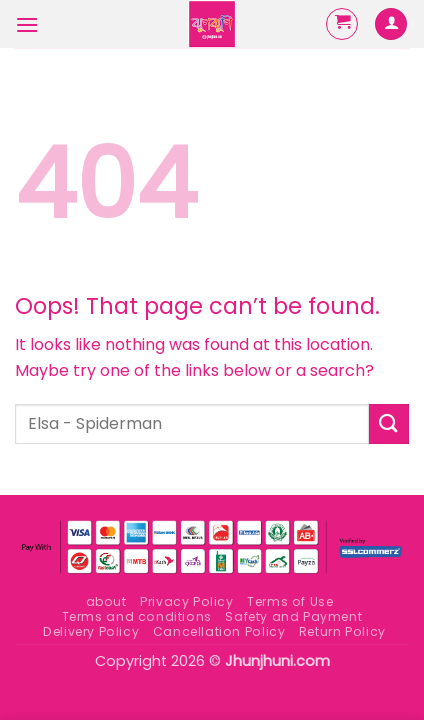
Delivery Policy (91, 631)
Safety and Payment (293, 616)
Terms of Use (290, 601)
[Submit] (389, 423)
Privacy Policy (187, 601)
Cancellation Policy (219, 631)
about (106, 601)
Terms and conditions (137, 616)
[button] (27, 24)
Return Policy (342, 631)
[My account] (391, 24)
